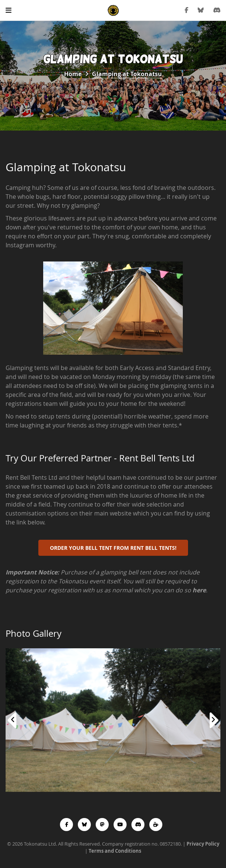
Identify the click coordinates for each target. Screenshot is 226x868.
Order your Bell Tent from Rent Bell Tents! (113, 548)
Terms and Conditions (115, 851)
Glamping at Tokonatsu (127, 74)
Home (73, 74)
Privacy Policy (203, 844)
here (199, 590)
